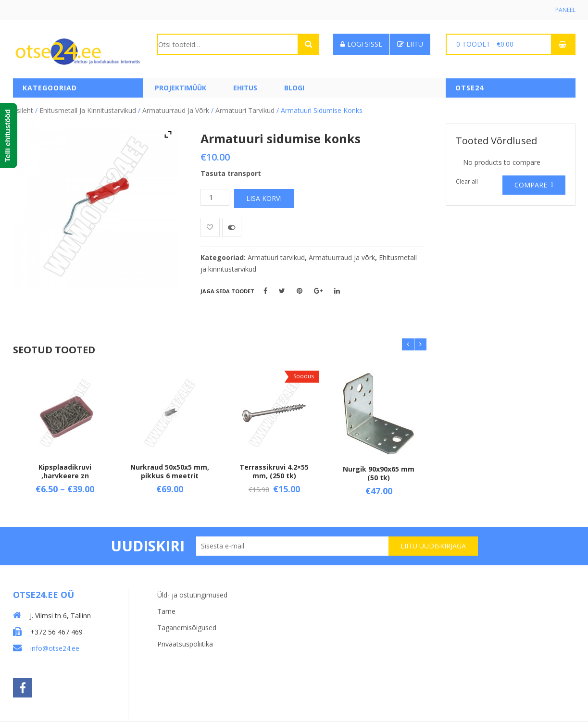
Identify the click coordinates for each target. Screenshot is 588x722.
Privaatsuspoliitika (185, 644)
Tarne (166, 611)
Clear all (467, 181)
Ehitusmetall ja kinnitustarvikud (88, 110)
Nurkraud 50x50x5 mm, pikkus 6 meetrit (170, 471)
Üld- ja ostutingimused (192, 595)
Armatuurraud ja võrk (176, 110)
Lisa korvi (264, 198)
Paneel (565, 10)
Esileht (23, 110)
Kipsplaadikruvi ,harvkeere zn (65, 471)
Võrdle (232, 227)
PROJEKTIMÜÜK (181, 88)
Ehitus (245, 88)
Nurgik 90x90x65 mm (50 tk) (379, 473)
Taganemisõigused (187, 628)
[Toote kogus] (215, 197)
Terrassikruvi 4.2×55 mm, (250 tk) (274, 471)
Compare (531, 185)
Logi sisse (361, 44)
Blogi (294, 88)
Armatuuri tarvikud (245, 110)
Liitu (410, 44)
